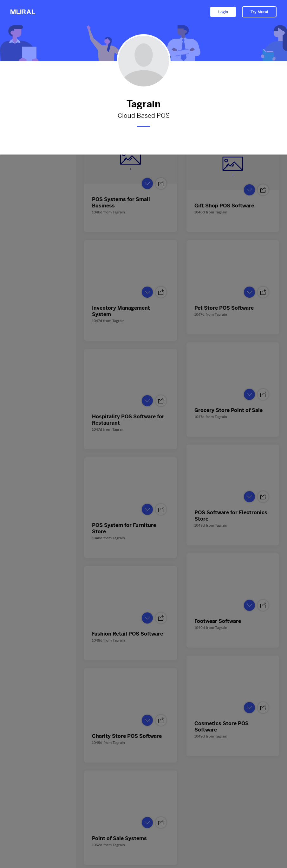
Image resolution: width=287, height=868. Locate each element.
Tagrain (144, 104)
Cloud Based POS (144, 116)
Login (223, 12)
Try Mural (259, 12)
